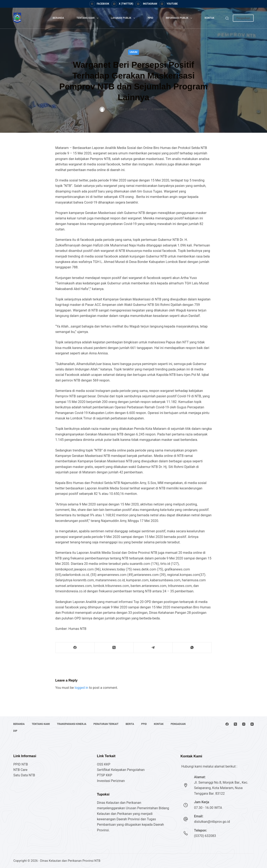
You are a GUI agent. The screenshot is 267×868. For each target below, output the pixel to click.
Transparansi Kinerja (72, 724)
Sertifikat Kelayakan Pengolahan (121, 770)
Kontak (210, 18)
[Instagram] (146, 4)
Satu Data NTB (24, 775)
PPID (151, 18)
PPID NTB (21, 764)
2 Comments (159, 109)
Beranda (58, 18)
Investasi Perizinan (111, 781)
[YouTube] (168, 4)
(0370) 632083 (205, 836)
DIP (15, 731)
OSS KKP (104, 764)
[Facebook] (99, 4)
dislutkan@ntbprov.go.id (212, 822)
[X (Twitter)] (122, 4)
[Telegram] (153, 648)
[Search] (227, 18)
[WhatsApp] (192, 648)
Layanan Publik (124, 18)
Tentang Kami (88, 18)
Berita (131, 724)
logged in (81, 688)
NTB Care (20, 770)
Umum (134, 52)
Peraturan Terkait (107, 724)
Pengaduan (243, 18)
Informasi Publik (180, 18)
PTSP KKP (105, 775)
